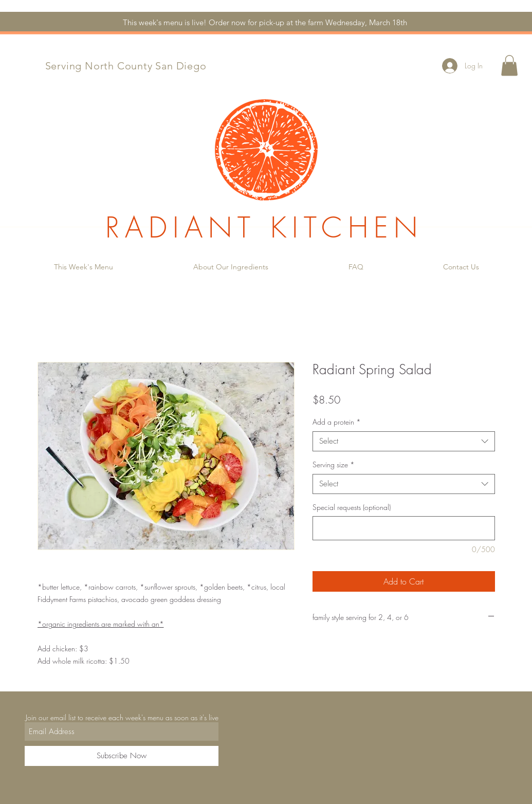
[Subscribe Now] (122, 756)
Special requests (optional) (352, 507)
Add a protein (337, 422)
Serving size (334, 464)
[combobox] (404, 441)
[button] (509, 66)
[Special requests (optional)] (404, 528)
